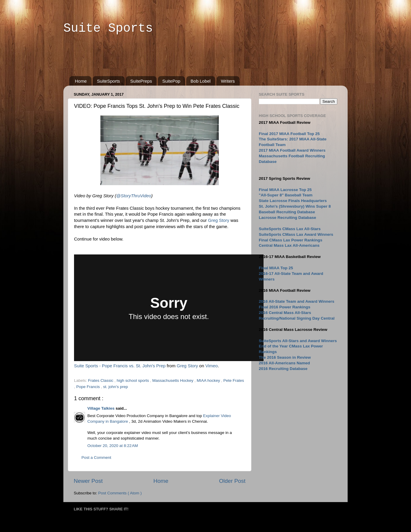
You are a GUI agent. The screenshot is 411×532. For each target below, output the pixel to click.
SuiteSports (109, 81)
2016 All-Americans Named (284, 363)
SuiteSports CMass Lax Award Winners (296, 234)
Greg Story (219, 220)
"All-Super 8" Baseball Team (286, 195)
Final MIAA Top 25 (276, 268)
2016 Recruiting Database (283, 369)
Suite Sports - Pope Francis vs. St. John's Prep (120, 366)
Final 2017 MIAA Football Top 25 (289, 134)
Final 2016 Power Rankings (285, 307)
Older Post (232, 481)
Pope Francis (89, 387)
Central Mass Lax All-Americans (289, 245)
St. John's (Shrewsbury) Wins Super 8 (295, 206)
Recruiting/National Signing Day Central (297, 318)
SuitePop (171, 81)
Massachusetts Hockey (173, 380)
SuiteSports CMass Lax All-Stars (290, 229)
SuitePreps (141, 81)
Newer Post (88, 481)
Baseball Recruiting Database (287, 212)
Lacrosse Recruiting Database (288, 218)
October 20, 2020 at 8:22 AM (113, 446)
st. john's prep (115, 387)
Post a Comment (96, 458)
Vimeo (211, 366)
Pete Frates (234, 380)
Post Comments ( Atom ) (120, 493)
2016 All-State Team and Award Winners (297, 301)
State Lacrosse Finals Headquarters (293, 201)
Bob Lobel (201, 81)
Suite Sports (108, 28)
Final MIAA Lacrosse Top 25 (285, 190)
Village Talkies (102, 408)
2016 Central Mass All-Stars (285, 313)
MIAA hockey (209, 380)
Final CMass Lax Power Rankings (291, 240)
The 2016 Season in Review (285, 357)
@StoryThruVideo (134, 196)
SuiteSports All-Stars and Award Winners (298, 341)
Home (81, 81)
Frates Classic (101, 380)
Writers (228, 81)
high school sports (133, 380)
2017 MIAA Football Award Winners (292, 150)
